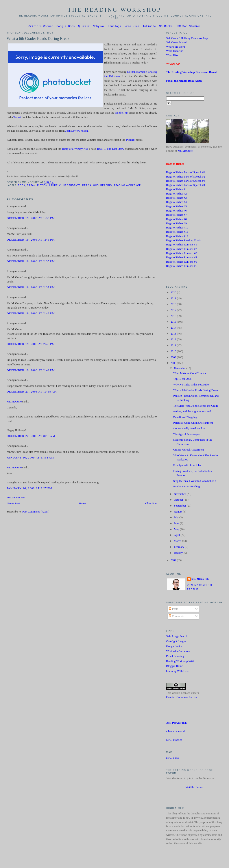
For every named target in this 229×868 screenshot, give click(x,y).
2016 (174, 317)
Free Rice (132, 27)
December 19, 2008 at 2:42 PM (31, 314)
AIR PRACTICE (177, 724)
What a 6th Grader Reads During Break (38, 39)
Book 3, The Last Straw (111, 150)
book (22, 186)
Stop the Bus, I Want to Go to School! (195, 482)
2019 (174, 299)
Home (82, 504)
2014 (174, 328)
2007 (174, 561)
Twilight (130, 140)
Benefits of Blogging (185, 418)
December (180, 369)
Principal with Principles (187, 466)
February (179, 548)
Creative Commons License (182, 698)
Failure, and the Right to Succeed (192, 412)
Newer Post (13, 504)
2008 (174, 364)
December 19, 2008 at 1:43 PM (31, 240)
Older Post (151, 504)
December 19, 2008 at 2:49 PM (31, 345)
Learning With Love (178, 672)
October (179, 500)
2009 (174, 358)
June (177, 524)
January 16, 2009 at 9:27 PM (29, 489)
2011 (174, 346)
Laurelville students (65, 186)
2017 (174, 311)
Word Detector (175, 52)
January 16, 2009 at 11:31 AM (30, 458)
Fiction (42, 186)
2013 (174, 334)
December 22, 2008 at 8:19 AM (31, 437)
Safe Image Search (177, 637)
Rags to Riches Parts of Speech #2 (186, 177)
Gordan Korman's (137, 73)
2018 (174, 305)
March (178, 542)
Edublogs (114, 27)
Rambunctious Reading (187, 487)
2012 (174, 340)
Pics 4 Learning (175, 657)
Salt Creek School (176, 43)
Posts (173, 610)
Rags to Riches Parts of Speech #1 (186, 173)
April (177, 536)
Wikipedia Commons (178, 652)
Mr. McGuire (14, 402)
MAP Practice (174, 741)
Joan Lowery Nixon (77, 131)
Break (31, 186)
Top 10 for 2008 (182, 380)
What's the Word (176, 47)
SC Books (166, 27)
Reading (106, 186)
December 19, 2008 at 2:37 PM (31, 288)
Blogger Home (175, 667)
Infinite (149, 27)
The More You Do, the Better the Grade (196, 406)
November (180, 495)
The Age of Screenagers (187, 435)
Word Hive (172, 56)
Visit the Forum (194, 788)
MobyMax (99, 27)
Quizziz (84, 27)
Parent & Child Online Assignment (193, 423)
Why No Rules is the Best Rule (191, 385)
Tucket (17, 118)
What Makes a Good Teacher (190, 374)
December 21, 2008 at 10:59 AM (32, 392)
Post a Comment (16, 498)
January (179, 554)
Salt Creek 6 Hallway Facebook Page (187, 39)
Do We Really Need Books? (189, 429)
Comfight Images (176, 642)
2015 (174, 322)
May (177, 530)
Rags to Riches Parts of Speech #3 (186, 181)
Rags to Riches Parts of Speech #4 (186, 186)
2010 (174, 352)
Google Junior (174, 647)
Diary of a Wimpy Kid (75, 150)
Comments (176, 617)
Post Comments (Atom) (36, 512)
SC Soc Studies (189, 27)
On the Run (122, 113)
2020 (174, 293)
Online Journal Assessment (189, 450)
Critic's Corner (41, 27)
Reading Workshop (127, 186)
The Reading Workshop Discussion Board (191, 73)
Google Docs (66, 27)
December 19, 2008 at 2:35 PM (31, 262)
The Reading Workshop (114, 10)
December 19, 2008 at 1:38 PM (31, 219)
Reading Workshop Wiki (180, 662)
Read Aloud (91, 186)
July (177, 518)
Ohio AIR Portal (175, 732)
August (178, 512)
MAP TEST (173, 758)
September (180, 506)
